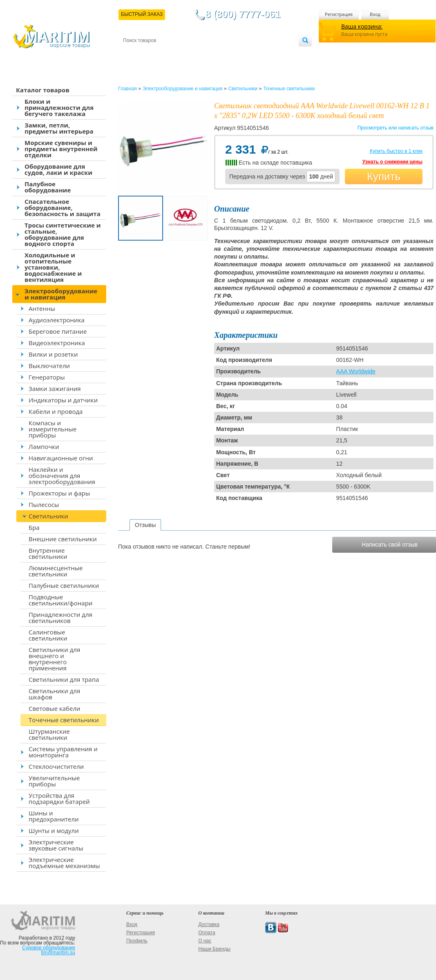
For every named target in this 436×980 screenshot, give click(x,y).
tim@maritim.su (58, 953)
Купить (384, 176)
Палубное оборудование (48, 187)
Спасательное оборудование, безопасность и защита (63, 208)
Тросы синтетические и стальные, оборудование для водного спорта (63, 234)
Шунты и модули (54, 830)
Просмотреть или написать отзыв (396, 128)
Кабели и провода (56, 411)
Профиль (137, 941)
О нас (205, 941)
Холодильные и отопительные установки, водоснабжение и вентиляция (53, 267)
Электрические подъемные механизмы (64, 863)
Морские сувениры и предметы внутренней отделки (61, 149)
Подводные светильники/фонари (60, 600)
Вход (375, 14)
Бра (34, 527)
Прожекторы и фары (59, 493)
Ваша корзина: (362, 26)
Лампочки (44, 446)
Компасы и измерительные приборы (53, 429)
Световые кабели (55, 708)
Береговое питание (58, 331)
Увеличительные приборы (54, 781)
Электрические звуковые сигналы (56, 845)
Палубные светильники (64, 585)
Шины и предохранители (54, 816)
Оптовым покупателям (273, 54)
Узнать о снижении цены (392, 162)
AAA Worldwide (356, 371)
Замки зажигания (55, 388)
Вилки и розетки (53, 354)
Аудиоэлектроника (57, 320)
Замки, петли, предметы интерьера (59, 128)
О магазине (221, 54)
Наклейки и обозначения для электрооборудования (62, 475)
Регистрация (339, 14)
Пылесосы (44, 505)
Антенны (42, 308)
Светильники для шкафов (54, 694)
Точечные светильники (64, 720)
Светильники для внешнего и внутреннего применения (54, 659)
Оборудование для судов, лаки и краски (58, 169)
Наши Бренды (214, 949)
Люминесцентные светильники (56, 571)
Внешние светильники (63, 539)
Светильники (48, 516)
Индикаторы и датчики (63, 400)
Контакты (132, 54)
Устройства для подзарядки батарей (59, 798)
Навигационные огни (61, 458)
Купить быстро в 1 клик (396, 151)
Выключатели (49, 366)
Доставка (163, 54)
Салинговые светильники (48, 635)
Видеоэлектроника (57, 343)
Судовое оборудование (49, 948)
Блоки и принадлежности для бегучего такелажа (59, 107)
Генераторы (47, 377)
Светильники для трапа (64, 679)
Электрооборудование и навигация (61, 294)
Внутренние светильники (48, 553)
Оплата (190, 54)
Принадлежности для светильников (60, 617)
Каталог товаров (43, 90)
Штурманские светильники (49, 734)
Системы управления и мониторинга (63, 752)
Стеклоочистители (56, 766)
